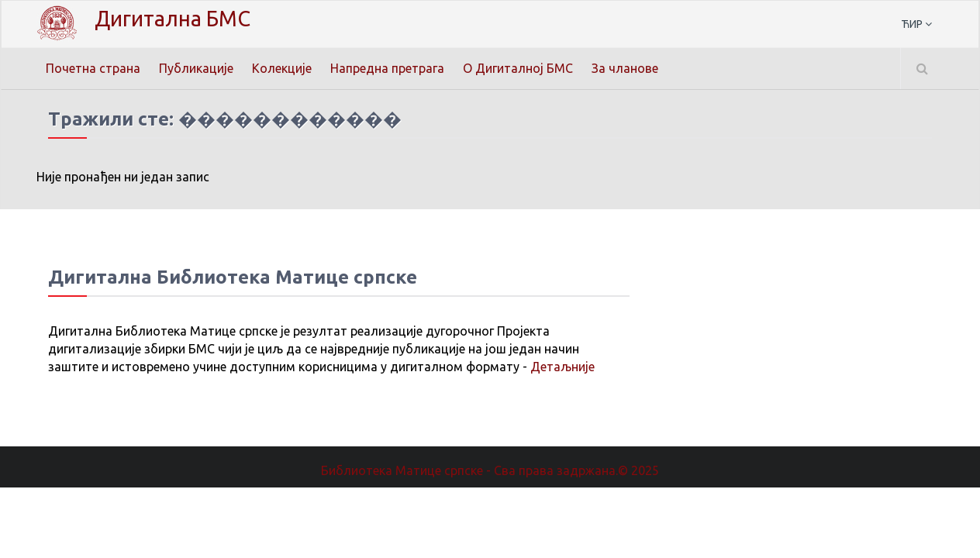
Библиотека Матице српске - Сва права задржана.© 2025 (490, 470)
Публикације (196, 68)
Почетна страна (93, 68)
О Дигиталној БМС (518, 68)
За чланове (625, 68)
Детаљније (562, 367)
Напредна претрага (387, 68)
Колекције (282, 68)
